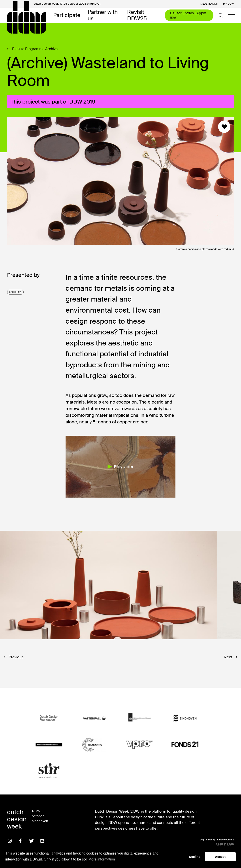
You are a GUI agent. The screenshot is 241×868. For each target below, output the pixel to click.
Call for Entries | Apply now (188, 15)
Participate (67, 15)
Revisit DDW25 (137, 15)
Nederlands (209, 4)
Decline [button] (195, 857)
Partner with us (103, 15)
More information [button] (102, 859)
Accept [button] (220, 857)
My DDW (229, 4)
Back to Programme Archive (32, 49)
